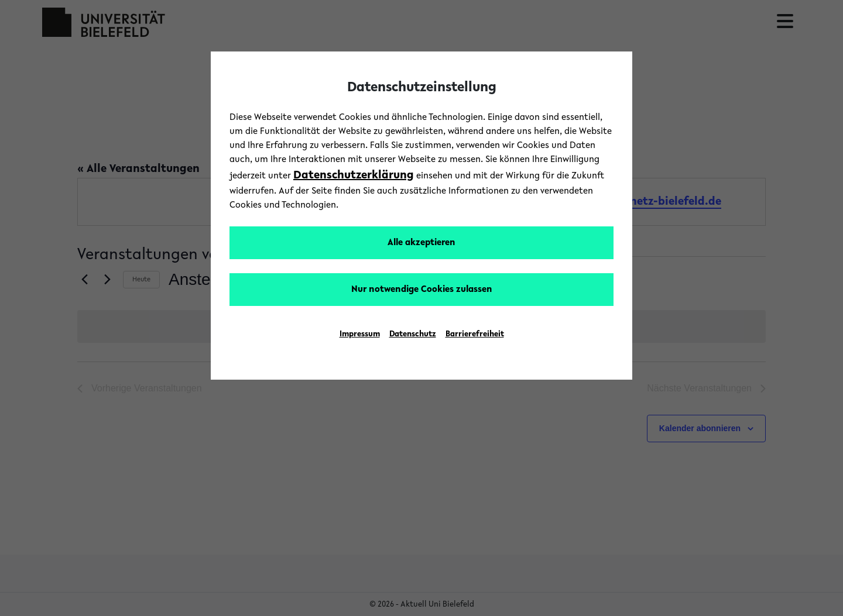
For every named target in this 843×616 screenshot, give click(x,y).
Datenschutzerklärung (354, 175)
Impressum (360, 335)
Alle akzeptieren (421, 243)
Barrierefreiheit (475, 335)
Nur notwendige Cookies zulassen (422, 290)
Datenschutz (413, 335)
